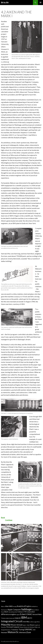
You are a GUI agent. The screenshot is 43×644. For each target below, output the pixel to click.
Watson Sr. (13, 632)
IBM (24, 617)
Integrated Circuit (12, 621)
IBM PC (30, 618)
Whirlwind (23, 632)
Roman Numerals (25, 627)
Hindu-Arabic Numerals (8, 618)
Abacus (3, 606)
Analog (15, 606)
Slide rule (37, 627)
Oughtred (37, 625)
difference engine (8, 614)
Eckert (23, 614)
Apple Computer (14, 610)
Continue (9, 520)
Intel (24, 622)
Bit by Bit (5, 3)
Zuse (29, 632)
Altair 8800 (9, 606)
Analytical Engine (24, 606)
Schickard (32, 627)
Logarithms (37, 622)
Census (20, 612)
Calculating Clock (13, 612)
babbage (26, 609)
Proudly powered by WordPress (10, 641)
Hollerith (18, 618)
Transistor (15, 630)
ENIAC (29, 614)
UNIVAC (28, 629)
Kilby (28, 622)
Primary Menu (40, 3)
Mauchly (6, 625)
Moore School (16, 625)
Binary (33, 610)
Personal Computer (13, 627)
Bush (6, 612)
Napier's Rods (26, 625)
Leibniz (32, 622)
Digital (18, 615)
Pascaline (4, 627)
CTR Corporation (29, 612)
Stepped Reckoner (6, 630)
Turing (21, 630)
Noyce (32, 625)
